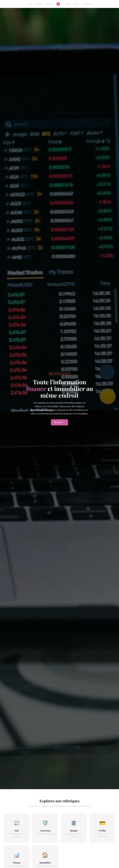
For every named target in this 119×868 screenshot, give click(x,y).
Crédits (68, 4)
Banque (49, 4)
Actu (30, 4)
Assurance (39, 4)
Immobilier (87, 4)
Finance (76, 4)
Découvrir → (59, 422)
